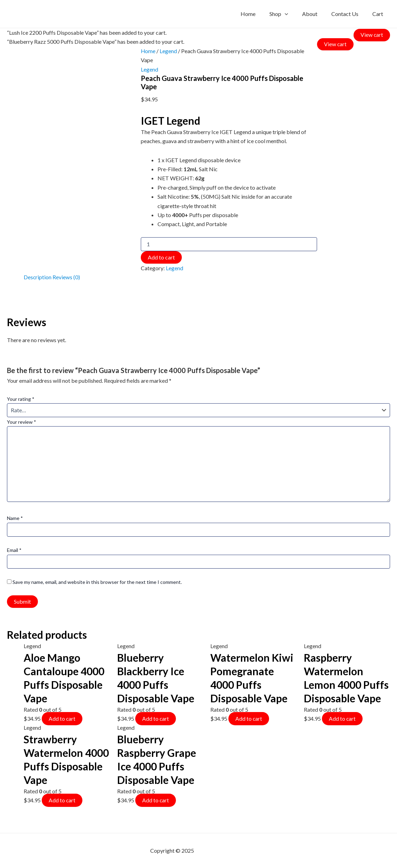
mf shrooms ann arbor (221, 850)
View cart (372, 34)
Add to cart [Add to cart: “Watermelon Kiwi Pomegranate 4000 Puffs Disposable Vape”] (249, 718)
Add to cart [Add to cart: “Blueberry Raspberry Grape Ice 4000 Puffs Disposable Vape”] (156, 800)
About (317, 14)
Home (261, 14)
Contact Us (349, 14)
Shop (289, 14)
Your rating (21, 398)
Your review (22, 421)
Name (15, 518)
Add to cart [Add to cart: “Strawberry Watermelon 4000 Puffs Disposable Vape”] (62, 800)
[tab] (38, 277)
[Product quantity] (228, 244)
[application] (294, 14)
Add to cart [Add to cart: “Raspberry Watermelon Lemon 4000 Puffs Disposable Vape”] (342, 718)
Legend (168, 51)
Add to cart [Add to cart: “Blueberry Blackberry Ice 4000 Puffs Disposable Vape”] (156, 718)
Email (14, 550)
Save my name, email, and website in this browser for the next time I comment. (97, 582)
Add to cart (161, 257)
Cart (379, 14)
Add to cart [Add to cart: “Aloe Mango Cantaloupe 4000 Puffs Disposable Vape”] (62, 718)
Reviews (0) (67, 277)
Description (38, 277)
